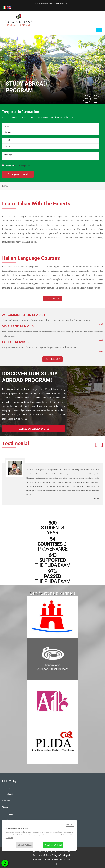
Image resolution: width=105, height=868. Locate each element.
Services (7, 800)
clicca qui (9, 838)
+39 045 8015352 (61, 4)
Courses (7, 788)
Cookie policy (66, 855)
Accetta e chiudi (53, 845)
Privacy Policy (51, 855)
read (101, 351)
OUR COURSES (53, 298)
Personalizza (24, 845)
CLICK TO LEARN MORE (34, 429)
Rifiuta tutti (70, 825)
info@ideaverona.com (43, 4)
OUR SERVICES (52, 359)
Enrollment (8, 794)
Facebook (8, 814)
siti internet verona (65, 859)
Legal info (38, 855)
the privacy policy (22, 166)
